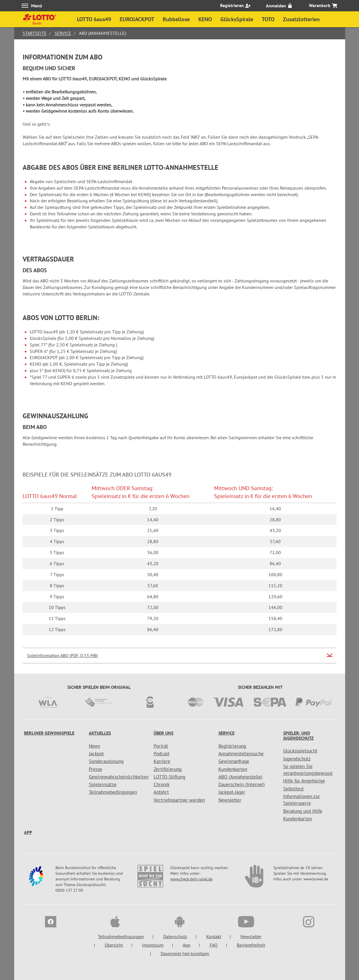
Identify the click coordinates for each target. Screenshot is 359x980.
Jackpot (96, 754)
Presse (95, 769)
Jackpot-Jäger (232, 792)
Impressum (153, 945)
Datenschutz (175, 936)
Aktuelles (100, 733)
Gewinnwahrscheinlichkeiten (119, 777)
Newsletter (230, 800)
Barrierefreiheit (251, 945)
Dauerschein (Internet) (242, 784)
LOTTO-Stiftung (169, 777)
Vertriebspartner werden (179, 800)
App (28, 832)
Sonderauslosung (106, 761)
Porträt (161, 746)
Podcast (162, 754)
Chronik (162, 784)
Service (63, 33)
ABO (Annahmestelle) (240, 777)
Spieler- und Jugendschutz (298, 735)
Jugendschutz (297, 759)
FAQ (214, 945)
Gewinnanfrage (234, 761)
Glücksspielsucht (300, 751)
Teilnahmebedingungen (113, 792)
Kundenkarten (233, 769)
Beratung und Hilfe (303, 811)
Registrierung (232, 746)
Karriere (162, 761)
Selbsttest (294, 789)
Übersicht (114, 945)
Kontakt (214, 936)
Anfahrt (161, 792)
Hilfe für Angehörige (304, 781)
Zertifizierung (168, 769)
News (94, 746)
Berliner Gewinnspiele (49, 733)
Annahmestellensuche (241, 754)
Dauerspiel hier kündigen (185, 953)
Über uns (164, 733)
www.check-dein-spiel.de (191, 879)
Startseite (35, 33)
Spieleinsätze (103, 784)
